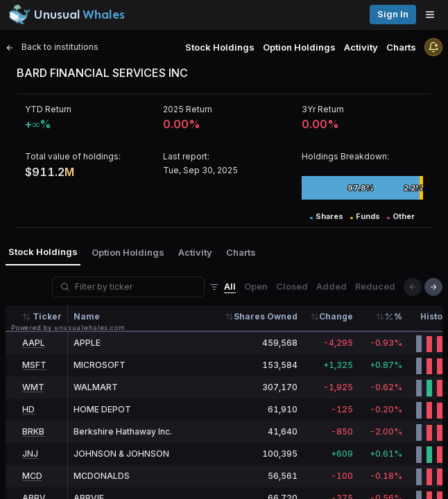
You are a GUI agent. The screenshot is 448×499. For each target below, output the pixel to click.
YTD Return (48, 109)
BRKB (33, 431)
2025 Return (188, 109)
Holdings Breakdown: (345, 156)
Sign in (393, 14)
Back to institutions (52, 47)
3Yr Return (323, 109)
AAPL (34, 343)
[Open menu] (433, 15)
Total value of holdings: (73, 156)
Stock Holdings (220, 47)
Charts (401, 47)
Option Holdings (299, 47)
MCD (32, 476)
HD (28, 409)
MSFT (34, 365)
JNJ (30, 454)
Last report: (186, 156)
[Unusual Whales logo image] (67, 15)
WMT (33, 387)
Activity (361, 47)
